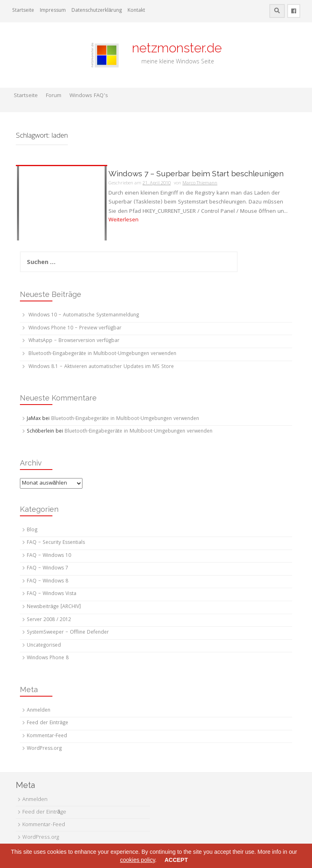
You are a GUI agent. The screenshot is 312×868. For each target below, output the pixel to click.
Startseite (23, 11)
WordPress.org (44, 749)
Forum (54, 96)
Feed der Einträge (48, 723)
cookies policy (137, 860)
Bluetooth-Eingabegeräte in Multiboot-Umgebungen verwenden (102, 354)
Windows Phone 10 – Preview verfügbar (75, 328)
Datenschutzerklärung (97, 11)
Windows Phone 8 (48, 658)
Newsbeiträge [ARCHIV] (54, 607)
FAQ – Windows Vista (52, 594)
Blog (32, 530)
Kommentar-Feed (47, 736)
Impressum (53, 11)
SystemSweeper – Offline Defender (68, 633)
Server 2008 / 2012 (49, 620)
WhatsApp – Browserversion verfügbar (74, 341)
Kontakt (136, 11)
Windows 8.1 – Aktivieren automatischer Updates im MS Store (101, 367)
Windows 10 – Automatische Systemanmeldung (84, 315)
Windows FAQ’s (89, 96)
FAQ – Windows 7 (48, 568)
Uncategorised (44, 646)
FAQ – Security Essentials (56, 543)
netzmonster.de (172, 48)
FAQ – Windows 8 (48, 581)
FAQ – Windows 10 (49, 556)
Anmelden (39, 711)
